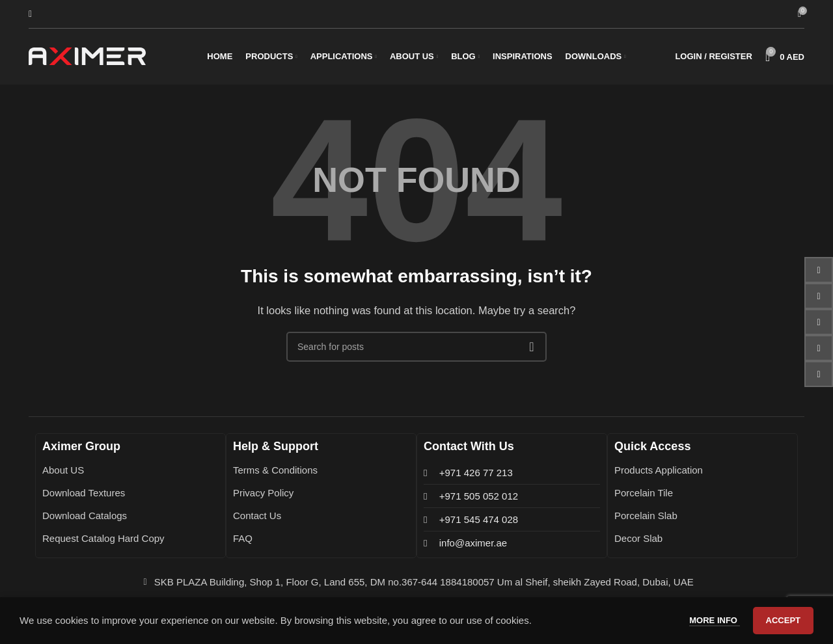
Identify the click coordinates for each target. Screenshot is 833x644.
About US (63, 473)
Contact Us (257, 519)
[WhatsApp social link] (819, 374)
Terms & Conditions (275, 473)
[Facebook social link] (819, 270)
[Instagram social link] (819, 322)
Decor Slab (638, 542)
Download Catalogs (85, 519)
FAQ (243, 542)
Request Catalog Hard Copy (103, 542)
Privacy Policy (263, 496)
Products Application (659, 473)
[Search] (30, 14)
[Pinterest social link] (819, 348)
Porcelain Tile (644, 496)
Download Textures (84, 496)
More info (714, 620)
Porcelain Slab (646, 519)
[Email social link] (819, 296)
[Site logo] (87, 58)
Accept (783, 620)
